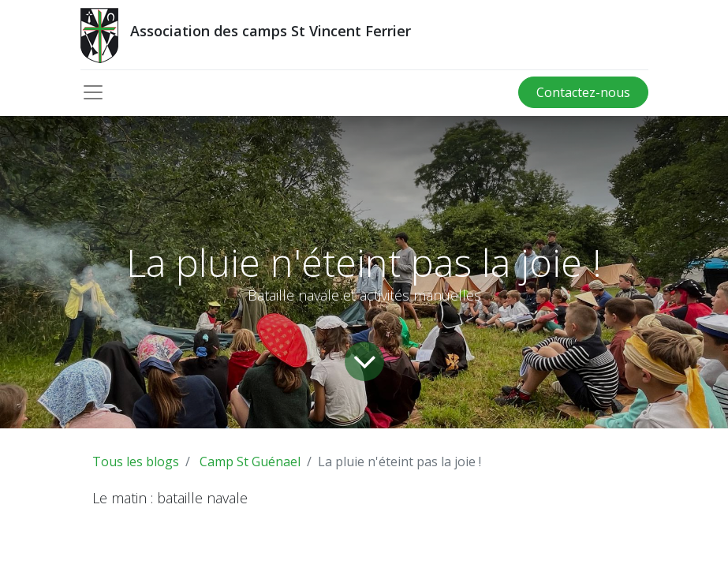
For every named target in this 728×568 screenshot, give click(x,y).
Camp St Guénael (250, 461)
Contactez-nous (583, 92)
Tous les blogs (136, 461)
